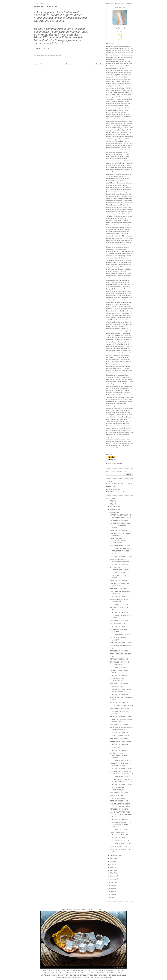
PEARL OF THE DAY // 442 (119, 597)
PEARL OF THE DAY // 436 (119, 703)
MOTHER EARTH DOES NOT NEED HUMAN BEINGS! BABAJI (120, 525)
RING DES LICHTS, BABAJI (119, 841)
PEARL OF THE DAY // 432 (119, 801)
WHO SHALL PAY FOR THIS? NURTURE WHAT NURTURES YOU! (121, 814)
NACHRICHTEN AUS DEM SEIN (117, 484)
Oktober (113, 512)
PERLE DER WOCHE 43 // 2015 (121, 635)
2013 (110, 885)
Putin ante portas (116, 747)
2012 (110, 888)
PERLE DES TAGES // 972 (119, 809)
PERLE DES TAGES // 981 (119, 588)
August (113, 858)
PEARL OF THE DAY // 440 (119, 627)
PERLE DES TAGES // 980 (119, 605)
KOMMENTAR (111, 489)
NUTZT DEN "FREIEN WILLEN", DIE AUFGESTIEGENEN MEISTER (121, 825)
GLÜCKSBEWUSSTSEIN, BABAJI (121, 705)
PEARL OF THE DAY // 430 (119, 838)
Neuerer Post (38, 64)
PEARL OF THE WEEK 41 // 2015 (121, 769)
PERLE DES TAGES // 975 (119, 725)
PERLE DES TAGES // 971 (119, 830)
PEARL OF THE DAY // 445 (119, 530)
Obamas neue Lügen (117, 686)
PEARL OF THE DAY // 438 (119, 675)
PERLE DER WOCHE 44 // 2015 (121, 546)
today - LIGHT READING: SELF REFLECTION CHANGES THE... (120, 551)
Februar (113, 876)
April (112, 870)
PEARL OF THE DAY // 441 (119, 613)
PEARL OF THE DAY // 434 (119, 744)
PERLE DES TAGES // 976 (119, 683)
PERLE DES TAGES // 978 (119, 651)
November (114, 509)
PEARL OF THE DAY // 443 (119, 580)
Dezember (114, 507)
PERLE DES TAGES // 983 (119, 520)
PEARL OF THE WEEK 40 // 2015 (121, 785)
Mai (112, 867)
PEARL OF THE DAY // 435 (119, 733)
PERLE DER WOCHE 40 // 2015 (121, 777)
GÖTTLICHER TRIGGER (115, 492)
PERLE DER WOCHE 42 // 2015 (121, 708)
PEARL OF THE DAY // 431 (119, 819)
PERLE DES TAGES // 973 (119, 793)
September (114, 855)
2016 (110, 501)
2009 (110, 897)
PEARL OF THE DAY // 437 (119, 694)
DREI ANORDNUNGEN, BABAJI (121, 736)
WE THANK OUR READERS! (120, 624)
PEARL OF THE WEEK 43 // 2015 (121, 643)
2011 (110, 891)
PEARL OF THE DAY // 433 (119, 750)
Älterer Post (99, 64)
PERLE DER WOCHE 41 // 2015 (121, 761)
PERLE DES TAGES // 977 (119, 667)
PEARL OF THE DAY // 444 (119, 564)
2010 (110, 894)
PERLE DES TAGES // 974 (119, 738)
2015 (110, 504)
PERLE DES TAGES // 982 (46, 6)
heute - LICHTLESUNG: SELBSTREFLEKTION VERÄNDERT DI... (118, 541)
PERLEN (41, 57)
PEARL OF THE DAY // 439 (119, 659)
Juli (112, 861)
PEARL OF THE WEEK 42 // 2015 (121, 716)
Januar (113, 879)
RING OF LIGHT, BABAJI (118, 847)
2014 (110, 883)
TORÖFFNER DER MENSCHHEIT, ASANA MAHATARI (119, 755)
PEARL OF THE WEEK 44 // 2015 (121, 556)
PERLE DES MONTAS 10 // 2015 (121, 844)
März (112, 873)
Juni (112, 864)
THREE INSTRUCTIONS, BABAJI (121, 741)
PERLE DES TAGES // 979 (119, 621)
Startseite (69, 64)
